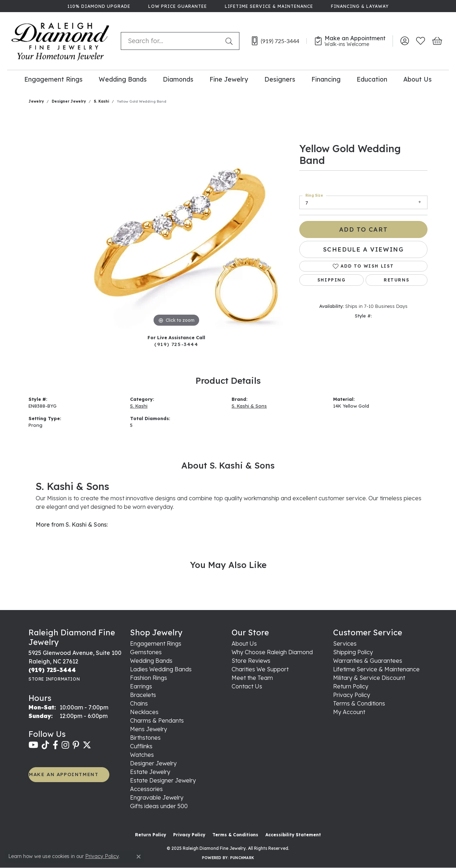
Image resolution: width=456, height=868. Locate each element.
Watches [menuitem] (142, 755)
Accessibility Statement (293, 835)
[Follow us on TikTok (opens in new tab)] (45, 745)
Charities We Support (260, 669)
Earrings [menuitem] (141, 686)
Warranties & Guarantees (368, 661)
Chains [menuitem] (139, 703)
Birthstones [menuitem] (145, 738)
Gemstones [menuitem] (146, 652)
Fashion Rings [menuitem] (149, 678)
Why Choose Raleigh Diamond (272, 652)
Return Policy (351, 686)
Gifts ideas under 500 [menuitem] (159, 806)
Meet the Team (252, 678)
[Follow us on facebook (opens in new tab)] (55, 745)
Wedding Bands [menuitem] (151, 661)
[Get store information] (54, 679)
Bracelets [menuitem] (143, 695)
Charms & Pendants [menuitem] (157, 720)
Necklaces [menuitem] (144, 712)
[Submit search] (230, 41)
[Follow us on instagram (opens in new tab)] (65, 745)
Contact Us (247, 686)
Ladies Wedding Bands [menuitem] (161, 669)
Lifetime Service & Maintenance (376, 669)
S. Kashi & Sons (249, 406)
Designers (280, 79)
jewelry (36, 101)
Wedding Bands (123, 79)
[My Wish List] (421, 41)
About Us (418, 79)
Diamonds (178, 79)
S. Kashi (101, 101)
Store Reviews (251, 661)
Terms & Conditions (359, 703)
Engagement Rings (53, 79)
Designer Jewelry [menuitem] (153, 763)
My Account (349, 712)
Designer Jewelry (69, 101)
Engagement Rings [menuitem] (156, 644)
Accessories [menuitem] (146, 789)
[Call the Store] (52, 670)
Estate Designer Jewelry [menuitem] (163, 780)
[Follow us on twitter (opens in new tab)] (87, 745)
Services (345, 644)
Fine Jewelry (229, 79)
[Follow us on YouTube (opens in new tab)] (33, 745)
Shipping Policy (353, 652)
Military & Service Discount (369, 678)
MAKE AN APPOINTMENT (64, 774)
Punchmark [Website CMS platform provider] (242, 858)
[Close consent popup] (139, 857)
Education (372, 79)
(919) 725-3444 (176, 344)
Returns (397, 280)
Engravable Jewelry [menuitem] (157, 797)
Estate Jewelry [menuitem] (150, 772)
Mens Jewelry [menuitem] (149, 729)
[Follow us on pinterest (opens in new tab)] (76, 745)
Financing (326, 79)
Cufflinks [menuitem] (141, 746)
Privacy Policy (352, 695)
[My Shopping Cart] (437, 41)
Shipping (332, 280)
